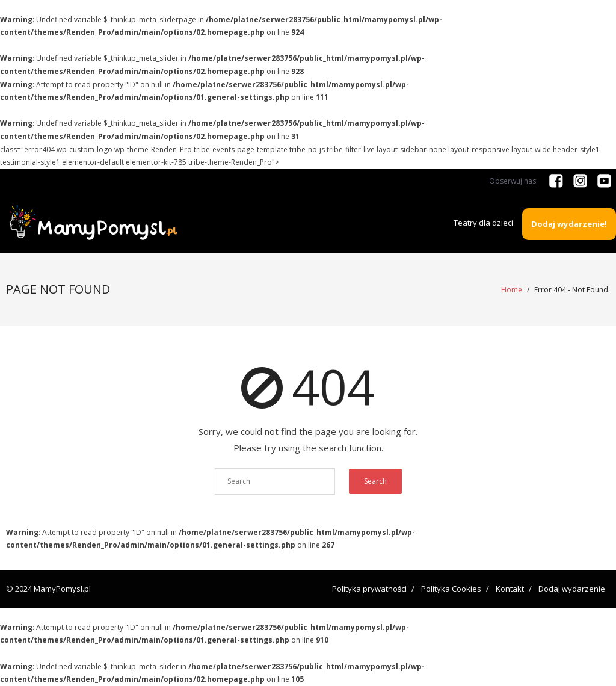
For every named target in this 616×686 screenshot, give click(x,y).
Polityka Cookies (451, 589)
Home (512, 290)
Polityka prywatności (370, 589)
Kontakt (510, 589)
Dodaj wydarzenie (572, 589)
